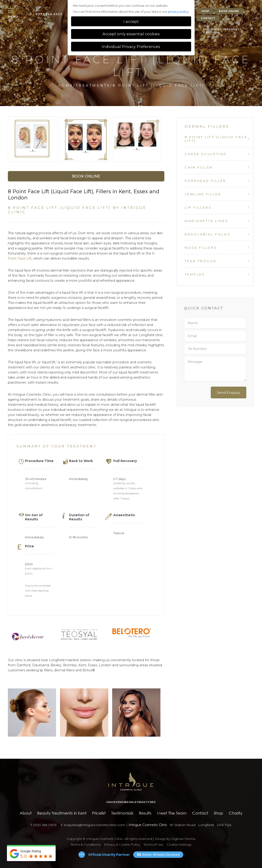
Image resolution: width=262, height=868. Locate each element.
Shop (218, 813)
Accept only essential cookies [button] (131, 34)
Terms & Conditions (86, 844)
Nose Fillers (201, 248)
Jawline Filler (203, 194)
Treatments (93, 86)
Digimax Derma (183, 839)
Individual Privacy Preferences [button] (131, 47)
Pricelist (99, 813)
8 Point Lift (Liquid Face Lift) (216, 139)
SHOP (205, 11)
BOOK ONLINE (229, 11)
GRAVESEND (212, 27)
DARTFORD (211, 30)
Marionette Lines (206, 221)
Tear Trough (201, 261)
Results (145, 813)
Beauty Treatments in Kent (62, 813)
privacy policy (178, 12)
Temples (195, 274)
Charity (236, 813)
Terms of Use (153, 844)
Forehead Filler (205, 181)
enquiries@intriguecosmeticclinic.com (92, 825)
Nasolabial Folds (208, 234)
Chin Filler (199, 167)
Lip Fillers (198, 207)
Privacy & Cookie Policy (122, 844)
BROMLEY (230, 27)
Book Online (86, 176)
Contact (200, 813)
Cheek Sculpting (206, 154)
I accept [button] (131, 21)
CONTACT (208, 17)
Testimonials (122, 813)
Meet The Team (172, 813)
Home (66, 86)
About (26, 813)
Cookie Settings (179, 844)
